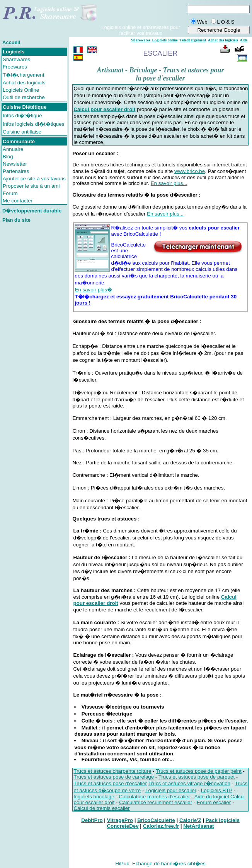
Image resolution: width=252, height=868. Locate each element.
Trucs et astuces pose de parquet (197, 777)
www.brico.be (190, 171)
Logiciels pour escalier (171, 790)
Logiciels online (165, 40)
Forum (10, 193)
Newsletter (15, 164)
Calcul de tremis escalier (101, 808)
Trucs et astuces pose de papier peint (199, 771)
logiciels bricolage (94, 797)
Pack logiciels (223, 820)
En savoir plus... (169, 183)
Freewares (15, 67)
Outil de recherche (24, 97)
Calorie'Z (190, 820)
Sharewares (16, 59)
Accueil (11, 42)
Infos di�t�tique (22, 116)
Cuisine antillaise (22, 132)
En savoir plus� (93, 290)
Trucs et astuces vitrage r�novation (189, 783)
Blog (8, 157)
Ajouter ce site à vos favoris (34, 179)
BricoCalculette (156, 820)
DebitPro (92, 820)
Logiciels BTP (217, 790)
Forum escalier (214, 802)
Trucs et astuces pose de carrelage (114, 777)
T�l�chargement (24, 75)
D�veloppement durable (32, 211)
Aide (244, 40)
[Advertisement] (34, 345)
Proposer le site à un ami (31, 186)
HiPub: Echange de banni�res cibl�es (160, 864)
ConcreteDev (123, 826)
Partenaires (16, 171)
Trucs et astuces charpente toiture (112, 771)
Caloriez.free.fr (161, 826)
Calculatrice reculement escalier (156, 802)
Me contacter (18, 201)
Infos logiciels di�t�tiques (33, 124)
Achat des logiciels (24, 83)
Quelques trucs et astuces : (106, 519)
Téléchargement (193, 40)
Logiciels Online (21, 90)
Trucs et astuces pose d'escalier (110, 783)
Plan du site (16, 220)
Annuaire (13, 149)
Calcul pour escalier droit (104, 109)
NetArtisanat (198, 826)
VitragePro (120, 820)
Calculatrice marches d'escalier (155, 797)
